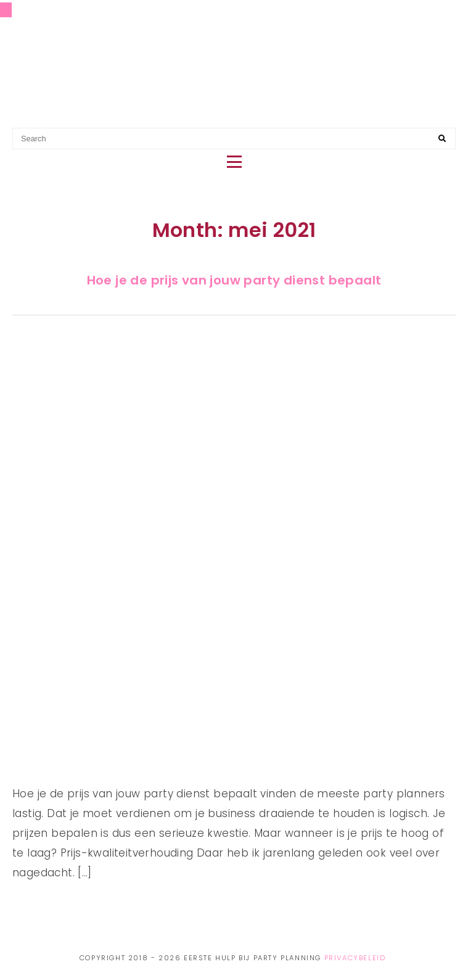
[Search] (442, 139)
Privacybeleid (355, 958)
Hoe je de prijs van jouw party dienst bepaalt (234, 280)
